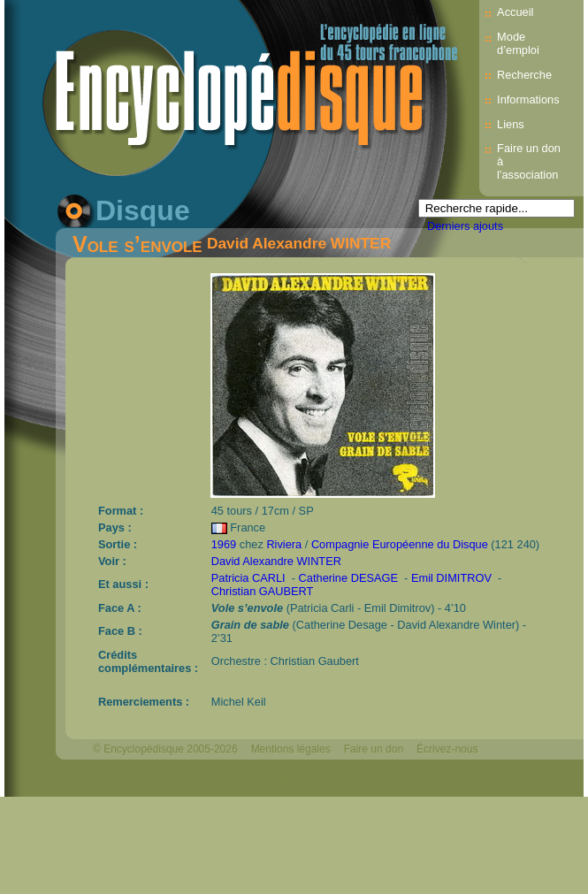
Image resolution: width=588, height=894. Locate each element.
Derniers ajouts (465, 226)
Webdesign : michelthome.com (165, 779)
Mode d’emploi (518, 43)
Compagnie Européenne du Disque (400, 544)
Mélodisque (278, 779)
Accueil (515, 12)
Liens (511, 124)
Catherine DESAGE (348, 578)
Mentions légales (291, 749)
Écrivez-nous (447, 749)
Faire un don (374, 749)
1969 (224, 544)
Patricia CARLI (248, 578)
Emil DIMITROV (451, 578)
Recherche (524, 75)
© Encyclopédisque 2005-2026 (165, 749)
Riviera (284, 544)
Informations (528, 99)
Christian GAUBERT (263, 591)
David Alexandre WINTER (299, 243)
